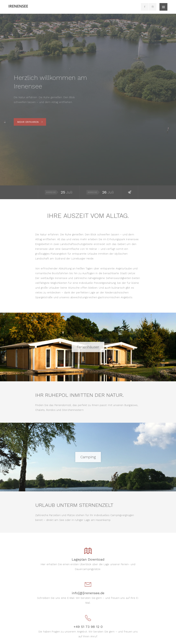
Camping (88, 457)
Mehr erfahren (30, 122)
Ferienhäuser (88, 347)
